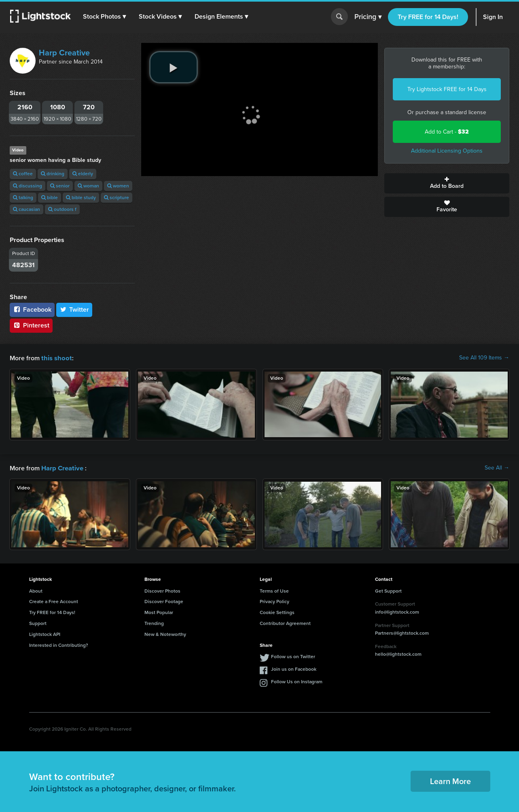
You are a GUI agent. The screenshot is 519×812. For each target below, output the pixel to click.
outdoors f (62, 209)
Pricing (368, 17)
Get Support (388, 590)
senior (60, 186)
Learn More (450, 780)
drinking (53, 174)
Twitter (74, 309)
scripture (117, 198)
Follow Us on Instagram (297, 681)
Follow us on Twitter (293, 656)
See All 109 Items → (484, 358)
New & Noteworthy (165, 633)
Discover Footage (164, 601)
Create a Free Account (54, 601)
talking (23, 198)
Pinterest (31, 325)
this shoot (55, 358)
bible (50, 198)
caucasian (26, 209)
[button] (105, 17)
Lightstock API (45, 633)
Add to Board (447, 183)
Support (38, 623)
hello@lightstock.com (398, 653)
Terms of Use (274, 590)
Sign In (493, 17)
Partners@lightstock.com (402, 632)
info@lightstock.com (397, 611)
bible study (81, 198)
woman (88, 186)
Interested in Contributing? (59, 644)
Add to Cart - (447, 132)
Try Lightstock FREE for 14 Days (447, 89)
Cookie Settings (277, 612)
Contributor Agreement (285, 623)
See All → (497, 468)
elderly (83, 174)
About (36, 590)
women (118, 186)
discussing (28, 186)
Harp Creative (64, 53)
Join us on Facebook (294, 668)
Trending (154, 623)
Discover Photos (162, 590)
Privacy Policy (274, 601)
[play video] (174, 67)
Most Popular (159, 612)
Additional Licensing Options (447, 151)
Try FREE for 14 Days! (428, 17)
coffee (23, 174)
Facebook (32, 309)
